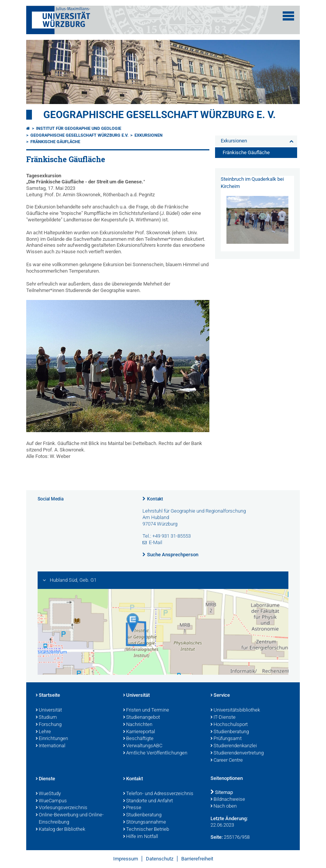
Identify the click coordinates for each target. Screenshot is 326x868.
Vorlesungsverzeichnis (62, 808)
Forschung (49, 725)
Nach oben (224, 806)
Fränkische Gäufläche (55, 142)
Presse (132, 808)
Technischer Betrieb (146, 830)
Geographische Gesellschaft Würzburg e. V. (160, 115)
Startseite (48, 696)
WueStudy (48, 794)
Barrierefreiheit (197, 859)
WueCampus (51, 801)
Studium (46, 718)
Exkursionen (149, 135)
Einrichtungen (52, 739)
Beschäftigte (138, 739)
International (51, 746)
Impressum (126, 859)
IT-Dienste (223, 718)
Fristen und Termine (146, 710)
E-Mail (156, 542)
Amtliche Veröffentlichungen (155, 753)
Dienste (45, 779)
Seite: (217, 837)
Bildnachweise (228, 800)
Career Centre (227, 761)
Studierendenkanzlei (234, 746)
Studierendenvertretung (237, 753)
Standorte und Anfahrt (148, 801)
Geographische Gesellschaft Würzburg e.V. (79, 135)
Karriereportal (139, 732)
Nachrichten (138, 725)
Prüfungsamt (226, 739)
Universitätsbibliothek (235, 710)
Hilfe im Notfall (141, 837)
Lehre (43, 732)
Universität (49, 710)
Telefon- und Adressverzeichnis (158, 794)
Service (220, 696)
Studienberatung (230, 732)
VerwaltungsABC (143, 746)
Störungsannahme (145, 822)
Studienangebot (142, 718)
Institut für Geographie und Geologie (79, 129)
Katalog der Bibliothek (60, 830)
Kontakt (155, 499)
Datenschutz (160, 859)
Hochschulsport (229, 725)
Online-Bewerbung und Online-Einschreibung (70, 819)
